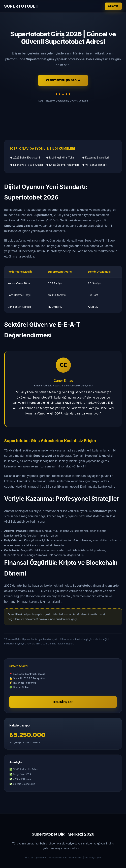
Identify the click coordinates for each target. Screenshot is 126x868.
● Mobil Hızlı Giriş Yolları (61, 158)
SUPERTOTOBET (21, 6)
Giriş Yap (113, 6)
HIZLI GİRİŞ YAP (63, 702)
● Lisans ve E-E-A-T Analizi (26, 165)
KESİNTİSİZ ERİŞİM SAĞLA (63, 80)
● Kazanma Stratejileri (95, 158)
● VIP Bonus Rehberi (95, 165)
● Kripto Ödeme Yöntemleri (62, 165)
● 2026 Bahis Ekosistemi (25, 158)
